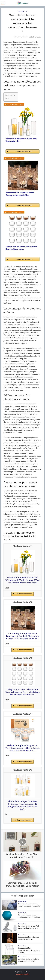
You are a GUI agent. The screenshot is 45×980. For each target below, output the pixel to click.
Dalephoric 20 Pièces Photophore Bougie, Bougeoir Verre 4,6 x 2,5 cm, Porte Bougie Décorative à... (22, 692)
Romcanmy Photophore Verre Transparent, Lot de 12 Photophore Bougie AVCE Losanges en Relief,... (23, 636)
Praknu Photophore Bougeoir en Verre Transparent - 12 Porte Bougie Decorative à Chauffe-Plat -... (22, 748)
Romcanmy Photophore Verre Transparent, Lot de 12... (20, 194)
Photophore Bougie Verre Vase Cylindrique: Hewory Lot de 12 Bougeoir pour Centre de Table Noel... (22, 805)
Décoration (22, 11)
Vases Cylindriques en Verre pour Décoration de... (21, 140)
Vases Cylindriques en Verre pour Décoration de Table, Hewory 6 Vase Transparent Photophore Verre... (23, 580)
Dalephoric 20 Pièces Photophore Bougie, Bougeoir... (21, 248)
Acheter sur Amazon (24, 151)
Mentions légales (23, 974)
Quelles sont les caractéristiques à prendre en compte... (29, 950)
